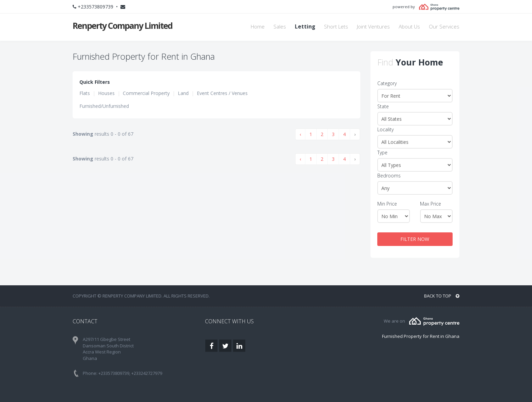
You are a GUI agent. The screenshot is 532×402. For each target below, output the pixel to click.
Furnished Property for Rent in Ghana (421, 336)
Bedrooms (389, 176)
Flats (85, 93)
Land (183, 93)
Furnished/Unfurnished (104, 106)
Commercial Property (146, 93)
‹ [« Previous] (300, 134)
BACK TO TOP (442, 296)
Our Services (444, 27)
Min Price (387, 204)
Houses (106, 93)
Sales (280, 27)
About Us (409, 27)
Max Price (431, 204)
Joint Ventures (373, 27)
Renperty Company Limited (122, 25)
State (383, 106)
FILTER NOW (415, 239)
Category (387, 83)
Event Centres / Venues (222, 93)
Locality (385, 129)
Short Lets (336, 27)
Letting (305, 27)
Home (258, 27)
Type (382, 152)
